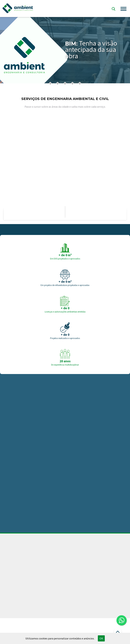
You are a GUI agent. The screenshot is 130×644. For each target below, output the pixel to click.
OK (101, 638)
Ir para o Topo (118, 632)
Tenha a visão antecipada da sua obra (91, 49)
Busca (113, 9)
